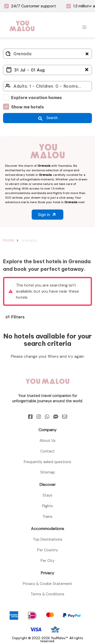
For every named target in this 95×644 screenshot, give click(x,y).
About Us (48, 441)
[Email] (65, 417)
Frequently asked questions (48, 462)
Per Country (48, 550)
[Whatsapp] (47, 417)
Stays (48, 495)
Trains (48, 517)
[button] (84, 27)
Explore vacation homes (36, 98)
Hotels (9, 240)
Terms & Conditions (48, 594)
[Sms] (56, 417)
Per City (48, 561)
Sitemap (48, 472)
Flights (48, 506)
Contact (48, 451)
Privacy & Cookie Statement (48, 584)
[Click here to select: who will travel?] (48, 86)
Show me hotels (27, 107)
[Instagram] (39, 417)
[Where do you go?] (48, 54)
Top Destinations (48, 539)
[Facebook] (30, 417)
